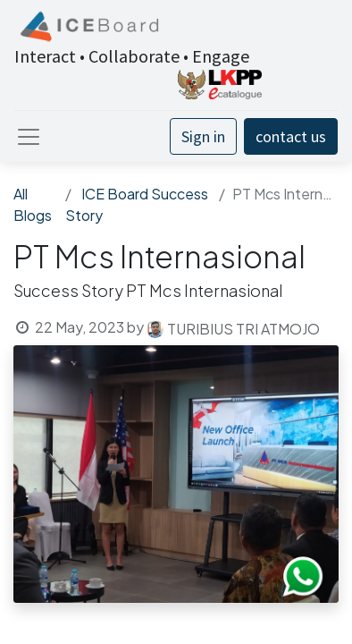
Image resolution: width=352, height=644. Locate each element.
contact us (291, 136)
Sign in (203, 136)
